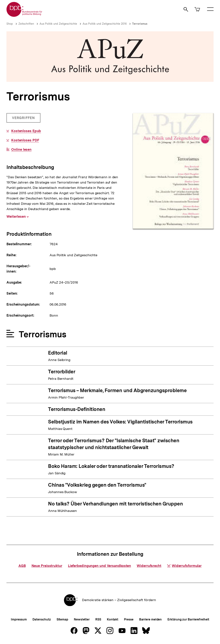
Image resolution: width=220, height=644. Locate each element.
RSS (98, 619)
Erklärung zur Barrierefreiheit (188, 619)
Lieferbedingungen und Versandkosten (100, 566)
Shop (10, 24)
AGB (22, 566)
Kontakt (113, 619)
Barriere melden (151, 619)
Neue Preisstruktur (47, 566)
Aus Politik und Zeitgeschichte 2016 (105, 24)
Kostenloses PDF (25, 140)
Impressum (19, 619)
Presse (129, 619)
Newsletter (82, 619)
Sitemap (62, 619)
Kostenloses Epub (26, 131)
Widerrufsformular (184, 566)
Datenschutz (42, 619)
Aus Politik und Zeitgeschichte (58, 24)
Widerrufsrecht (149, 566)
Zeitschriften (26, 24)
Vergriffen (24, 119)
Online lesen (21, 150)
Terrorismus (140, 24)
